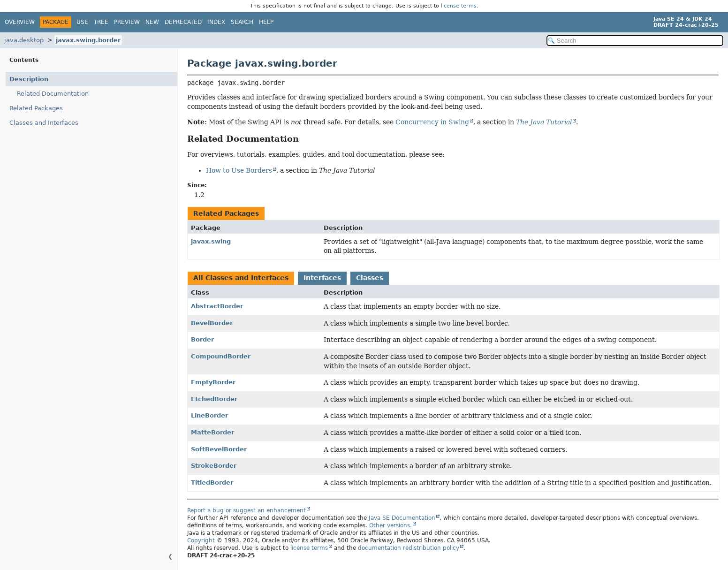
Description (29, 79)
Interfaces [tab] (322, 278)
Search (242, 22)
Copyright (201, 540)
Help (266, 22)
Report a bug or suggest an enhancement (246, 510)
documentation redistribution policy (409, 548)
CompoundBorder (221, 356)
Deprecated (183, 22)
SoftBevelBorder (219, 449)
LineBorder (209, 415)
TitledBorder (212, 483)
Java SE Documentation (402, 518)
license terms (459, 6)
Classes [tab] (370, 278)
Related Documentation (53, 94)
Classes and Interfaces (44, 123)
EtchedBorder (214, 399)
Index (216, 22)
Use (82, 22)
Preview (127, 22)
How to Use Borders (239, 170)
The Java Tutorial (544, 122)
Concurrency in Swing (432, 122)
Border (202, 339)
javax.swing (211, 241)
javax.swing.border (88, 40)
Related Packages (36, 108)
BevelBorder (212, 323)
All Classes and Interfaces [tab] (241, 278)
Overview (20, 22)
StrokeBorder (214, 466)
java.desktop (24, 40)
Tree (101, 22)
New (152, 22)
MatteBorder (212, 432)
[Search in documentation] (635, 41)
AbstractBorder (217, 306)
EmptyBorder (213, 382)
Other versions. (391, 525)
